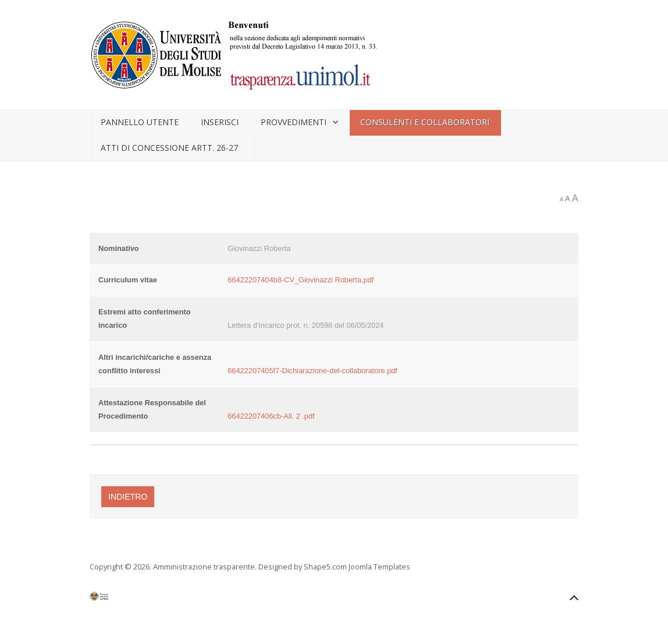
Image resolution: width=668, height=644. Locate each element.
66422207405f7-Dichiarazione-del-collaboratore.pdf (312, 371)
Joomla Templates (379, 567)
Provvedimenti (294, 122)
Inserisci (220, 122)
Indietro (128, 497)
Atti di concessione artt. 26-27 (169, 148)
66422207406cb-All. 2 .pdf (271, 416)
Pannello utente (140, 122)
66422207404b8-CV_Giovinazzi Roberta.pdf (301, 280)
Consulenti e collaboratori (425, 122)
